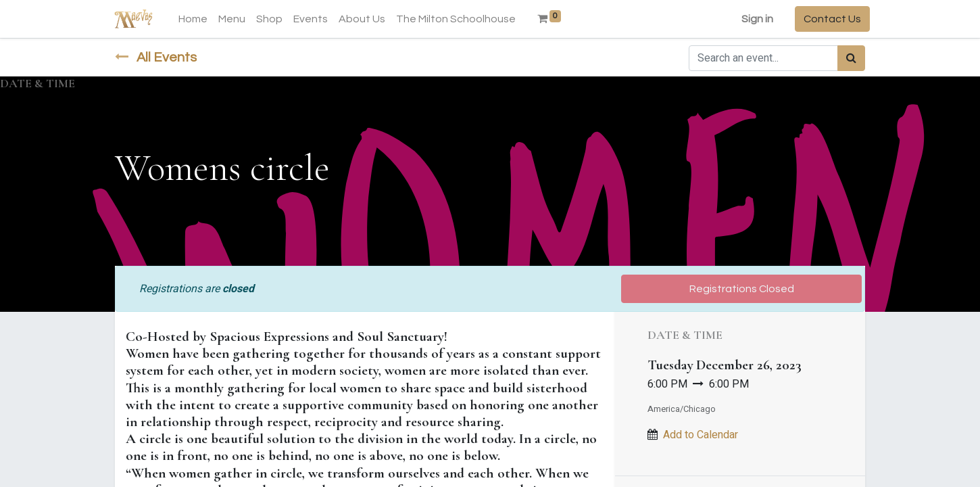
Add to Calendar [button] (701, 435)
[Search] (851, 58)
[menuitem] (198, 19)
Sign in (753, 19)
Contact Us (828, 19)
